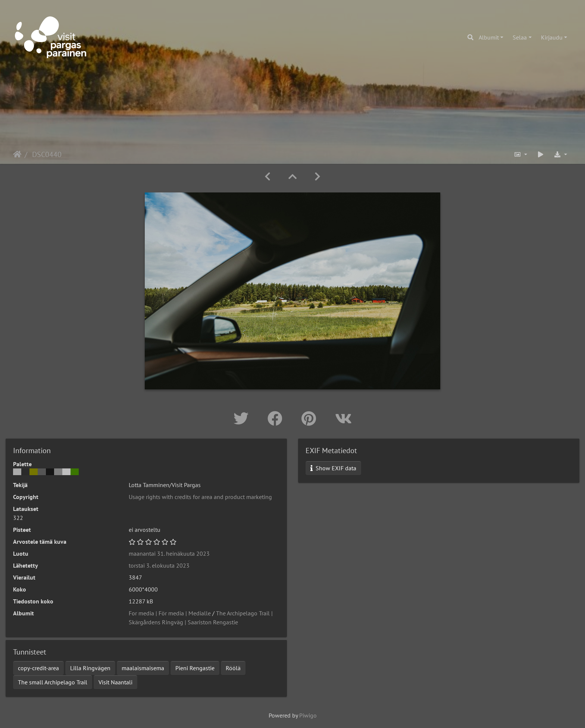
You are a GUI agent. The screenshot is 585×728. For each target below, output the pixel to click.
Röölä (233, 668)
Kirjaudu (552, 37)
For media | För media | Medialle (170, 613)
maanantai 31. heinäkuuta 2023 (169, 553)
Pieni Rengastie (195, 668)
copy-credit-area (38, 668)
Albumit (489, 37)
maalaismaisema (143, 668)
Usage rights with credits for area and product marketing (200, 497)
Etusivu (17, 154)
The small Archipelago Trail (53, 682)
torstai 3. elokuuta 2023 (159, 565)
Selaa (520, 37)
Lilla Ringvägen (90, 668)
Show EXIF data (333, 468)
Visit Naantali (115, 682)
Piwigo (308, 715)
